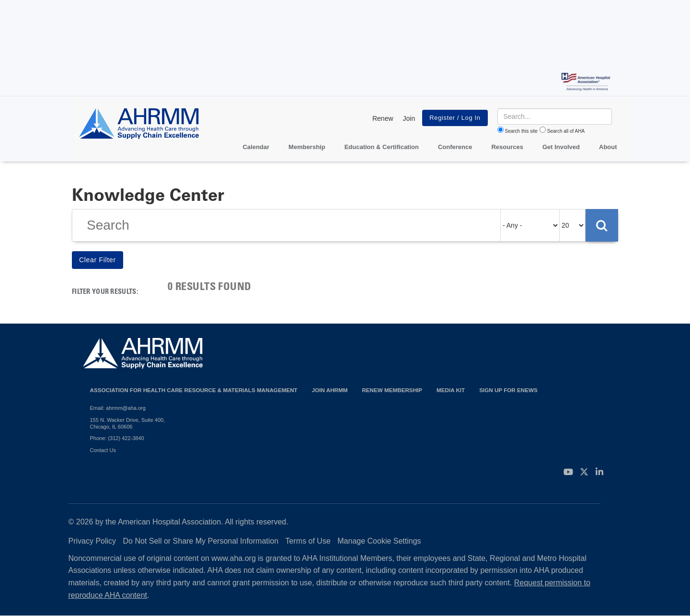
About (608, 147)
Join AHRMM (330, 390)
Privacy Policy (92, 541)
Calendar (256, 147)
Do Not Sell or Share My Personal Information (201, 541)
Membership (307, 147)
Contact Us (103, 450)
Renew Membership (392, 390)
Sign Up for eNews (508, 390)
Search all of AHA (566, 131)
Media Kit (451, 390)
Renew (383, 118)
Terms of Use (308, 541)
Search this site (521, 131)
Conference (455, 147)
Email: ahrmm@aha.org (118, 408)
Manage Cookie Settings (379, 541)
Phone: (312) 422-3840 (117, 438)
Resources (507, 147)
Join (409, 118)
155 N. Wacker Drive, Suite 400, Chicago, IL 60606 (128, 423)
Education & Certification (382, 147)
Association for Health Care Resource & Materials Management (194, 390)
